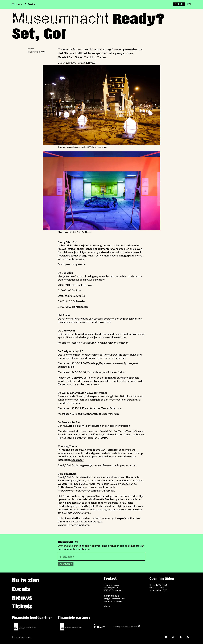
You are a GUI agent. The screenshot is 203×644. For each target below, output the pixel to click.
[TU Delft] (99, 627)
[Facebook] (166, 637)
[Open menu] (17, 4)
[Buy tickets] (179, 4)
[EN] (189, 4)
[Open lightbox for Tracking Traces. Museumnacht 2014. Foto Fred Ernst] (101, 105)
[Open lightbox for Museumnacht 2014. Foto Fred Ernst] (101, 191)
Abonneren (66, 564)
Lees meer (77, 460)
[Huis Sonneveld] (126, 4)
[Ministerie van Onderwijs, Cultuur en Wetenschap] (25, 627)
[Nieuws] (142, 4)
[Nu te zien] (165, 4)
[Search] (30, 4)
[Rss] (188, 637)
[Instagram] (173, 637)
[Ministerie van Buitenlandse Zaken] (71, 627)
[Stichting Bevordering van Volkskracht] (127, 627)
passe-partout (128, 465)
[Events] (153, 4)
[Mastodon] (181, 637)
